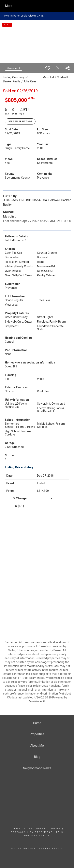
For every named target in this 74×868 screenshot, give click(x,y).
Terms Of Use (22, 829)
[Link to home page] (41, 6)
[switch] (48, 68)
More (9, 6)
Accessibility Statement (32, 832)
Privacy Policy (49, 829)
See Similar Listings (20, 121)
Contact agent (14, 68)
